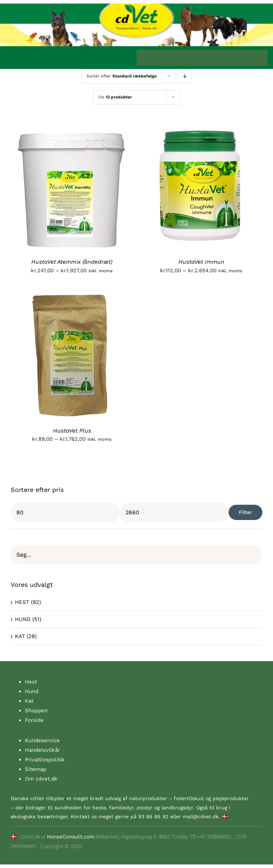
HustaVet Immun (201, 262)
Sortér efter (122, 76)
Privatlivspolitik (45, 760)
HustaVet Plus (72, 431)
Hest (31, 682)
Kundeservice (42, 740)
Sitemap (36, 769)
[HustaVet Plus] (72, 299)
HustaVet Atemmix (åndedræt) (72, 262)
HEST (22, 602)
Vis (115, 97)
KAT (20, 636)
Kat (29, 701)
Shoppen (36, 711)
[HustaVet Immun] (201, 130)
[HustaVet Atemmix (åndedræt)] (72, 130)
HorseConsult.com (71, 837)
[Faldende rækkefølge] (185, 76)
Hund (32, 691)
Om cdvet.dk (41, 779)
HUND (23, 619)
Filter (245, 512)
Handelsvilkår (42, 750)
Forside (34, 720)
